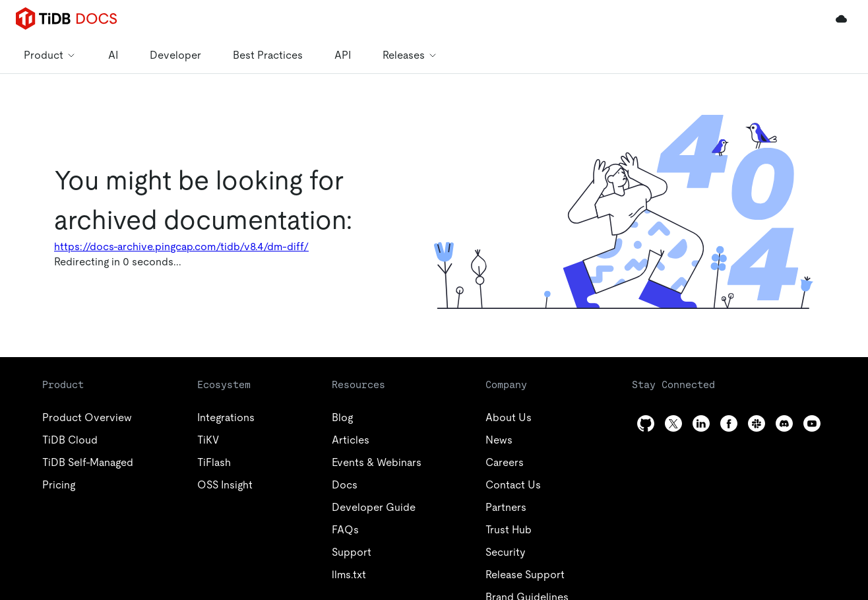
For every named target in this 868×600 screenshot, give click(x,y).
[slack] (757, 423)
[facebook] (729, 423)
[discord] (784, 423)
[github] (646, 423)
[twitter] (673, 423)
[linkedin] (701, 423)
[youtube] (812, 423)
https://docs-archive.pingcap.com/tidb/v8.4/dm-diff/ (181, 247)
